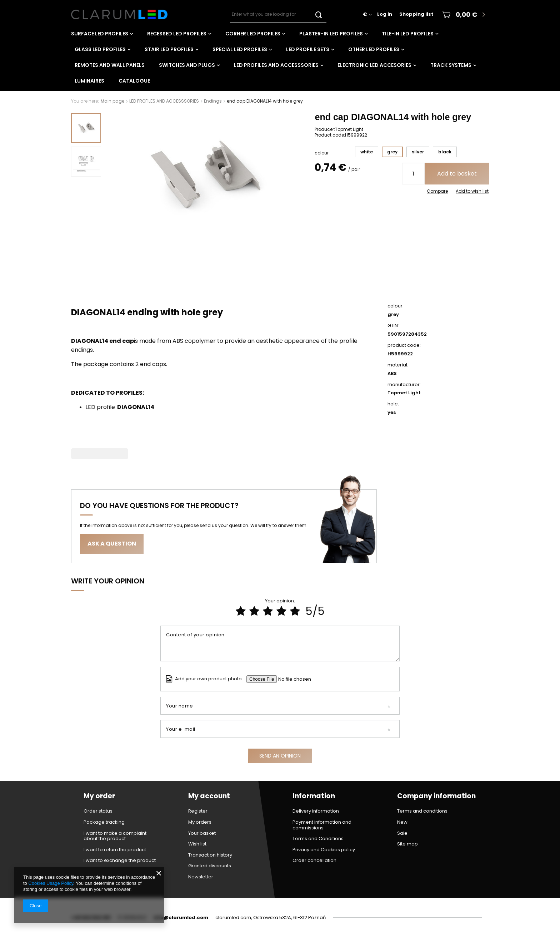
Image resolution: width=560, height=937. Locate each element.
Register (198, 811)
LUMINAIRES (89, 81)
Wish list (197, 844)
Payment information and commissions (322, 825)
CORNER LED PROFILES (253, 34)
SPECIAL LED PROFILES (240, 49)
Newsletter (201, 877)
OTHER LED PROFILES (374, 49)
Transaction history (210, 855)
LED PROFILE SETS (308, 49)
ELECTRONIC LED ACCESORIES (374, 65)
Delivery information (316, 811)
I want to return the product (115, 850)
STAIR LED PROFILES (169, 49)
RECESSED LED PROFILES (177, 34)
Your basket (202, 833)
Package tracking (104, 822)
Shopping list (416, 14)
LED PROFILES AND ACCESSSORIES (276, 65)
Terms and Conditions (318, 839)
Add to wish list (472, 191)
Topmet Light (349, 129)
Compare (437, 191)
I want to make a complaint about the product (115, 836)
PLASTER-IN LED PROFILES (331, 34)
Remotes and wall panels (110, 65)
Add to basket (457, 174)
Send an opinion (280, 756)
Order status (98, 811)
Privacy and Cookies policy (324, 850)
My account (209, 796)
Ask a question (112, 544)
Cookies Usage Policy (51, 883)
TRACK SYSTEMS (451, 65)
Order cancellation (314, 860)
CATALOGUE (134, 81)
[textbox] (278, 14)
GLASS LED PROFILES (100, 49)
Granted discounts (210, 866)
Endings (213, 101)
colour (322, 153)
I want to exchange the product (120, 860)
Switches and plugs (187, 65)
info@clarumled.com (181, 918)
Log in (385, 14)
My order (99, 796)
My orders (200, 822)
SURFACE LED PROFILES (100, 34)
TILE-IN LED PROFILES (408, 34)
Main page (112, 101)
